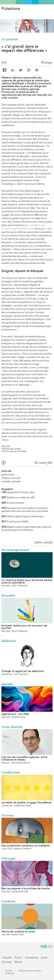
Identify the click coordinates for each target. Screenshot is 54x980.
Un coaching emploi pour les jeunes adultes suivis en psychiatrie (27, 581)
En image (7, 962)
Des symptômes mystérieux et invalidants (26, 846)
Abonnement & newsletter (30, 971)
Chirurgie (8, 858)
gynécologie (8, 475)
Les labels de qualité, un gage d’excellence (26, 803)
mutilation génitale (11, 481)
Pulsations (11, 9)
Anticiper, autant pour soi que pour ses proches (24, 627)
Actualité (8, 595)
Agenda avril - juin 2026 (15, 714)
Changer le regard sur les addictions (23, 671)
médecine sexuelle (11, 478)
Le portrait (10, 39)
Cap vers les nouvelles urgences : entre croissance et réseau (24, 758)
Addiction (9, 641)
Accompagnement (15, 550)
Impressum (10, 973)
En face (18, 957)
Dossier (18, 962)
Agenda (7, 684)
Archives (9, 971)
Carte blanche (12, 727)
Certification (11, 772)
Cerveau (8, 815)
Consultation (32, 957)
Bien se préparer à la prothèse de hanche (26, 888)
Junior (44, 957)
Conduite (8, 901)
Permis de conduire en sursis (18, 932)
